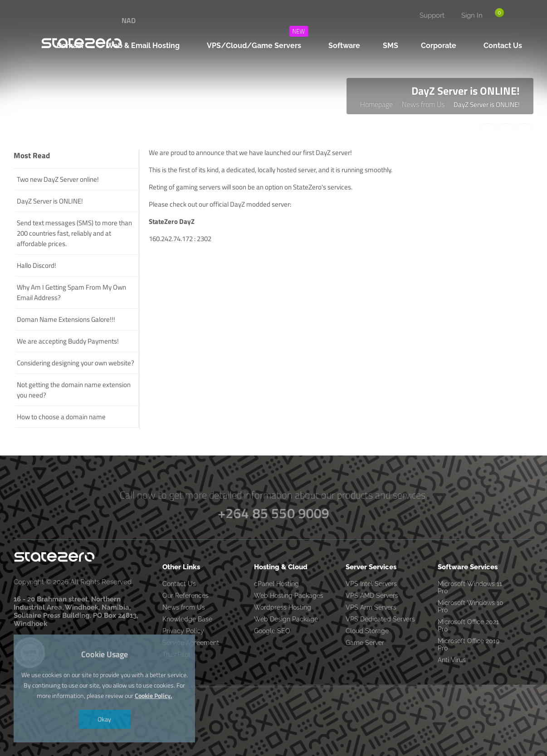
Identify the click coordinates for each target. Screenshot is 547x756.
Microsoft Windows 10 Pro (471, 606)
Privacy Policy (183, 631)
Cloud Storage (367, 631)
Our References (186, 596)
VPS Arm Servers (371, 607)
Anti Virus (452, 660)
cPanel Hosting (276, 584)
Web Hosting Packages (289, 596)
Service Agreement (191, 643)
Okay (104, 719)
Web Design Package (286, 619)
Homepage (376, 104)
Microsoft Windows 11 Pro (470, 587)
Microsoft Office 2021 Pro (468, 625)
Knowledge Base (187, 619)
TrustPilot (176, 654)
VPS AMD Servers (372, 596)
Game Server (365, 643)
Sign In (472, 15)
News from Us (423, 104)
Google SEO (272, 631)
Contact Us (179, 584)
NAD (129, 20)
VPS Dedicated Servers (380, 619)
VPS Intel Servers (371, 584)
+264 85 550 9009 (273, 513)
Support (432, 15)
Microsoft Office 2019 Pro (469, 645)
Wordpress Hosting (283, 607)
